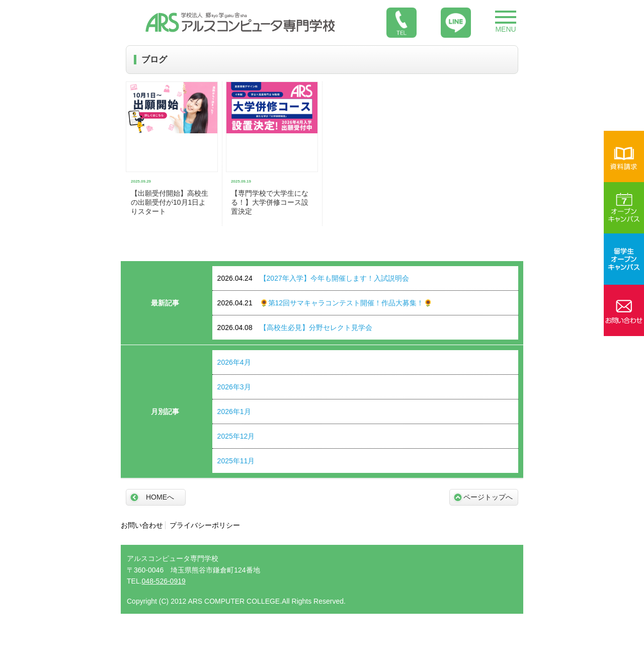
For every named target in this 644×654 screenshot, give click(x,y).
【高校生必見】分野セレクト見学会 (295, 328)
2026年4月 (234, 362)
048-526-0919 (164, 581)
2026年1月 (234, 412)
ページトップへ (488, 497)
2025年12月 (236, 436)
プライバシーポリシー (205, 525)
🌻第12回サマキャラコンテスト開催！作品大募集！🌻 (325, 303)
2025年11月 (236, 461)
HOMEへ (160, 497)
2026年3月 (234, 387)
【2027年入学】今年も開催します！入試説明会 (313, 278)
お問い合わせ (142, 525)
